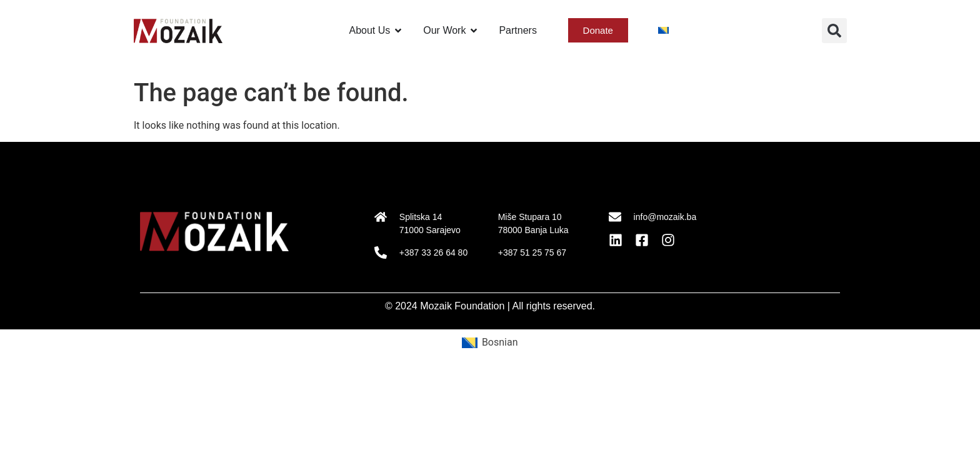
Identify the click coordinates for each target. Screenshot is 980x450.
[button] (834, 31)
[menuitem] (663, 30)
